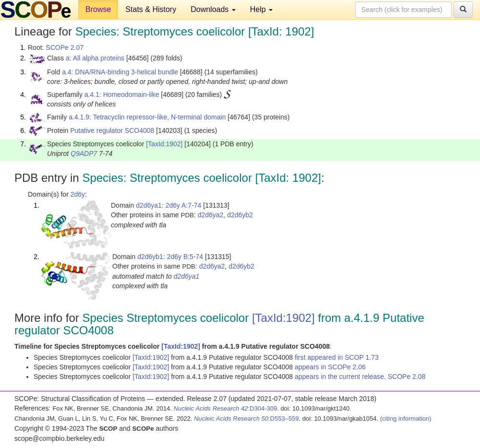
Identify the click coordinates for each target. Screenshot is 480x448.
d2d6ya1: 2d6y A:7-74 (168, 205)
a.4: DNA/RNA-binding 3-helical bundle (120, 72)
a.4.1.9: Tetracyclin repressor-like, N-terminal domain (147, 117)
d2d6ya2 (211, 215)
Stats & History (151, 9)
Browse (98, 9)
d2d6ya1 (187, 276)
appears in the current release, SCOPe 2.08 (360, 377)
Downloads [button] (213, 9)
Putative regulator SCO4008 (112, 130)
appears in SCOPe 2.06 (330, 367)
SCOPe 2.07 (65, 47)
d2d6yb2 (240, 215)
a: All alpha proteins (95, 58)
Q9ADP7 (84, 153)
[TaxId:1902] (164, 144)
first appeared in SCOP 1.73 (337, 357)
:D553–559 (246, 419)
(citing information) (406, 419)
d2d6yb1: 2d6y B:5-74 (170, 257)
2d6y (78, 194)
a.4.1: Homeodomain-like (122, 94)
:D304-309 (226, 408)
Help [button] (261, 9)
